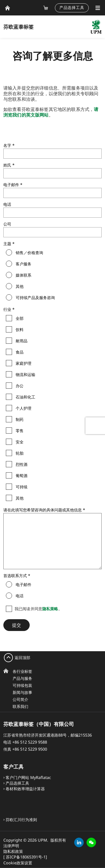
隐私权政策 (13, 851)
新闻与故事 (22, 692)
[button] (91, 842)
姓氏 (7, 165)
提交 (17, 625)
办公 (20, 386)
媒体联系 (24, 275)
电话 (7, 204)
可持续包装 (22, 685)
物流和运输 (25, 375)
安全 (20, 442)
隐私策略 (50, 609)
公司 (7, 224)
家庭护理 (24, 363)
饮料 (20, 330)
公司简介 (20, 699)
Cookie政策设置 (18, 863)
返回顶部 (22, 658)
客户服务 (24, 264)
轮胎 (20, 453)
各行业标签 (22, 671)
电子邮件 (11, 185)
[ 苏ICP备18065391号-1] (25, 857)
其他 (20, 286)
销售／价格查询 (29, 253)
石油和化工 (25, 397)
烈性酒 (22, 464)
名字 (7, 145)
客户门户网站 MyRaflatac (28, 777)
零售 (20, 431)
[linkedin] (79, 842)
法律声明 (11, 846)
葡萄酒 (22, 476)
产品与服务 (22, 678)
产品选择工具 (72, 7)
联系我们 (20, 706)
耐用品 (22, 341)
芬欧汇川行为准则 (21, 820)
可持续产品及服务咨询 (35, 298)
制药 (20, 420)
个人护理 (24, 408)
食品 (20, 352)
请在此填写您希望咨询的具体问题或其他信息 (43, 510)
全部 (20, 318)
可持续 (22, 487)
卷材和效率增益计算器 (25, 789)
